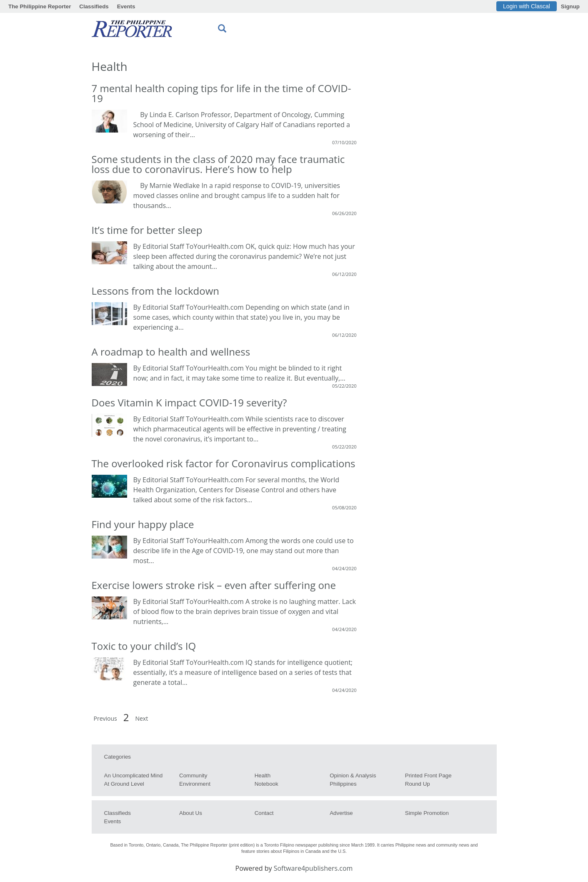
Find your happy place (143, 524)
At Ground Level (124, 784)
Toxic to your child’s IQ (144, 646)
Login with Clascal (527, 6)
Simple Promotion (427, 813)
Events (126, 6)
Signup (570, 6)
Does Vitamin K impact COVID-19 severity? (189, 402)
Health (263, 776)
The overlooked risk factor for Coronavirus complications (224, 463)
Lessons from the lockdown (156, 291)
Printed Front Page (428, 776)
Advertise (341, 813)
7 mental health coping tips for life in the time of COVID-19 (221, 93)
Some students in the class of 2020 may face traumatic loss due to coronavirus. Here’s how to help (218, 164)
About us (191, 813)
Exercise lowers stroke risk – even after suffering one (214, 585)
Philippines (343, 784)
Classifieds (94, 6)
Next (141, 718)
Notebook (266, 784)
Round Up (418, 784)
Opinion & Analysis (353, 776)
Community (193, 776)
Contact (264, 813)
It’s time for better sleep (147, 230)
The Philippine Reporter (40, 6)
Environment (195, 784)
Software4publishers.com (313, 868)
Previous (105, 718)
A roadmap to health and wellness (171, 352)
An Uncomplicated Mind (134, 776)
